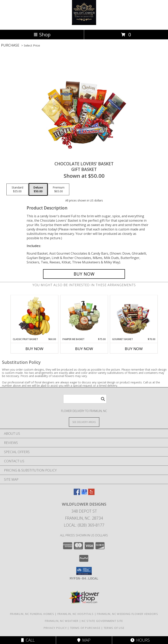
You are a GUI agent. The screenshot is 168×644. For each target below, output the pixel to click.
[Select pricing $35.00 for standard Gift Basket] (17, 190)
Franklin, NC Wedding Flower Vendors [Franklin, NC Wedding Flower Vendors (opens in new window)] (127, 614)
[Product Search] (85, 399)
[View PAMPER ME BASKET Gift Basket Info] (84, 316)
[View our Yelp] (91, 494)
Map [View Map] (84, 640)
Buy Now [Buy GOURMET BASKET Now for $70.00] (134, 349)
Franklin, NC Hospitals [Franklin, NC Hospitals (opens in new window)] (76, 614)
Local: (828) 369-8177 (84, 525)
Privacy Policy (55, 628)
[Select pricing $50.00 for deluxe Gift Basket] (38, 190)
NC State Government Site (102, 621)
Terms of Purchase (85, 628)
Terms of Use (114, 628)
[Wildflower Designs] (84, 24)
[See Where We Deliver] (84, 422)
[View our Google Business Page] (84, 494)
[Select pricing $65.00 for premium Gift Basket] (59, 190)
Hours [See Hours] (140, 640)
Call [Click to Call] (28, 640)
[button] (84, 571)
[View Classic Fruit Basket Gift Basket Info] (34, 316)
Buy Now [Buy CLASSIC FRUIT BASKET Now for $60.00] (34, 349)
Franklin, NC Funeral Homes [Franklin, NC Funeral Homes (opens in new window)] (32, 614)
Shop (42, 34)
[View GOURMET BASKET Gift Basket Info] (134, 316)
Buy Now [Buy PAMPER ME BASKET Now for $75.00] (84, 349)
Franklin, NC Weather (62, 621)
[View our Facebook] (77, 494)
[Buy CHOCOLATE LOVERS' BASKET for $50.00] (84, 274)
